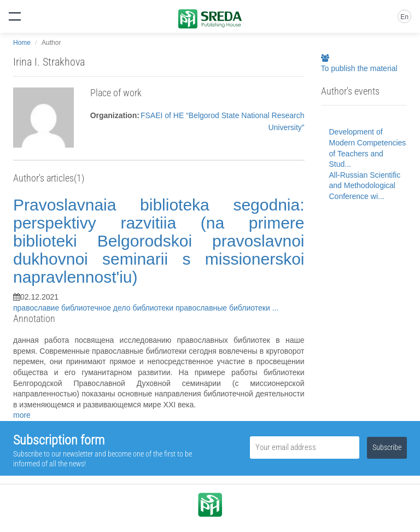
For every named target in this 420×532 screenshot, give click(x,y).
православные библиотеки (224, 308)
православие (37, 308)
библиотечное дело (97, 308)
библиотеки (154, 308)
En (404, 17)
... (276, 308)
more (22, 415)
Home (22, 43)
